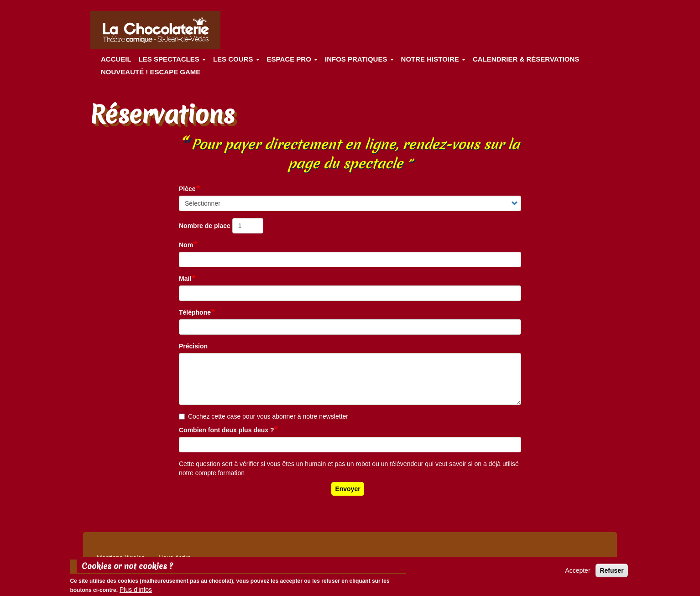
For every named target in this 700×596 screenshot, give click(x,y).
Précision (193, 346)
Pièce (187, 189)
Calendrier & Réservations (526, 59)
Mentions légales (121, 558)
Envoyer (347, 489)
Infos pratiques (359, 59)
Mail (185, 279)
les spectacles (172, 59)
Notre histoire (433, 59)
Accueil (116, 59)
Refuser (611, 573)
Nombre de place (205, 226)
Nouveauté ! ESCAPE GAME (151, 72)
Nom (186, 245)
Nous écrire (175, 558)
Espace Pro (292, 59)
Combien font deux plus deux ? (226, 430)
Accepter (577, 573)
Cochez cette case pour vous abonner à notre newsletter (264, 416)
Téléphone (195, 312)
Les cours (236, 59)
